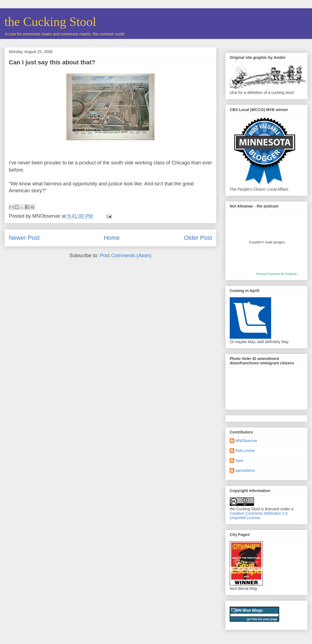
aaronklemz (245, 470)
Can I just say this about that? (52, 62)
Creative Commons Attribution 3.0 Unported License (259, 516)
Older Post (198, 238)
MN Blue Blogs (249, 610)
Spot (239, 461)
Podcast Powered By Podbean (277, 274)
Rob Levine (245, 451)
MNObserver (246, 441)
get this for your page (262, 619)
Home (112, 238)
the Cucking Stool (50, 22)
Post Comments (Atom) (126, 256)
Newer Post (24, 238)
